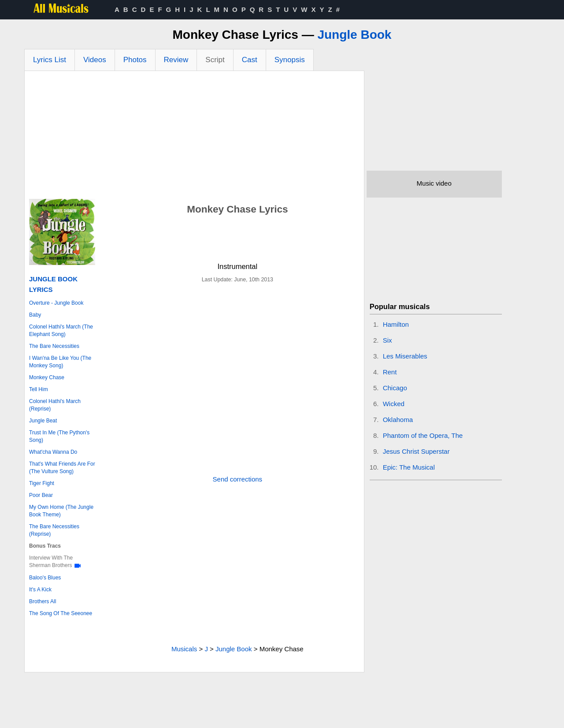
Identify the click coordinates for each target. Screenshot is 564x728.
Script (215, 60)
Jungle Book (354, 35)
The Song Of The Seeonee (61, 613)
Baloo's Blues (45, 578)
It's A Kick (40, 590)
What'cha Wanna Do (53, 452)
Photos (135, 60)
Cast (250, 60)
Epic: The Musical (409, 467)
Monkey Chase (47, 377)
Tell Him (39, 389)
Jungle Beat (43, 421)
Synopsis (290, 60)
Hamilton (396, 324)
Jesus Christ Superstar (416, 451)
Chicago (395, 388)
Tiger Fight (42, 483)
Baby (35, 315)
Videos (95, 60)
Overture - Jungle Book (56, 303)
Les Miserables (405, 356)
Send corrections (238, 479)
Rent (390, 372)
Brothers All (43, 601)
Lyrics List (50, 60)
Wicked (394, 404)
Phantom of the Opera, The (423, 435)
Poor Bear (41, 495)
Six (388, 340)
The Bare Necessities (54, 346)
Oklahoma (398, 420)
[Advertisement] (194, 137)
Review (176, 60)
